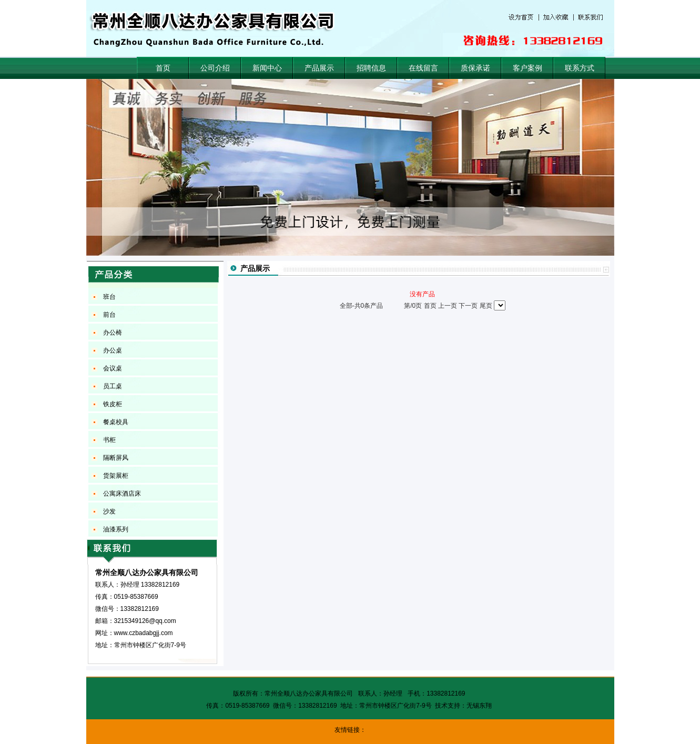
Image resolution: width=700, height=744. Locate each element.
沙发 (109, 511)
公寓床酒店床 (122, 494)
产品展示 (319, 68)
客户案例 (527, 68)
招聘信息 (371, 68)
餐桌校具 (116, 422)
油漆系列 (116, 529)
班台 (109, 297)
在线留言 (423, 68)
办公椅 (113, 333)
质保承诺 (475, 68)
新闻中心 (267, 68)
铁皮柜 (113, 404)
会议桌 (113, 368)
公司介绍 (215, 68)
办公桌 (113, 350)
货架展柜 (116, 476)
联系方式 (580, 68)
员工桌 (113, 386)
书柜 (109, 440)
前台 (109, 315)
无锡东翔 (479, 706)
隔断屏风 (116, 458)
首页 (163, 68)
